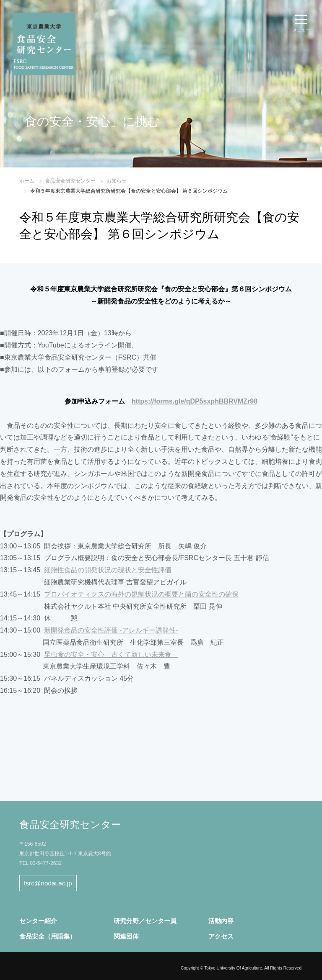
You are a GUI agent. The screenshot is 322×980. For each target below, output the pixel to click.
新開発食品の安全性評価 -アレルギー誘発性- (111, 630)
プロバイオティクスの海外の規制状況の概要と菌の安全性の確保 (141, 594)
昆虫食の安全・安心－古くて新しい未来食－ (111, 655)
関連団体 (126, 936)
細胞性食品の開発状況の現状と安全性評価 (108, 570)
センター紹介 (38, 921)
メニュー (301, 30)
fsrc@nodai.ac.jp (48, 883)
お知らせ (117, 181)
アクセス (221, 936)
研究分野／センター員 (145, 921)
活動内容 (221, 921)
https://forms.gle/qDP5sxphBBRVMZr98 (195, 401)
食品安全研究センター (70, 181)
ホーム (27, 181)
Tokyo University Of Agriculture (233, 968)
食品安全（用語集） (48, 936)
